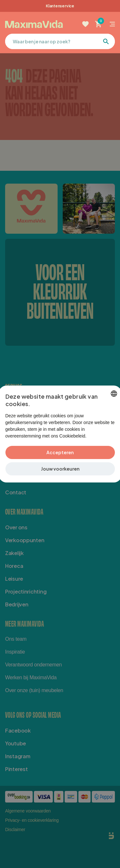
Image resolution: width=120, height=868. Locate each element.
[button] (60, 472)
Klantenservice (60, 6)
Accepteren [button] (60, 456)
